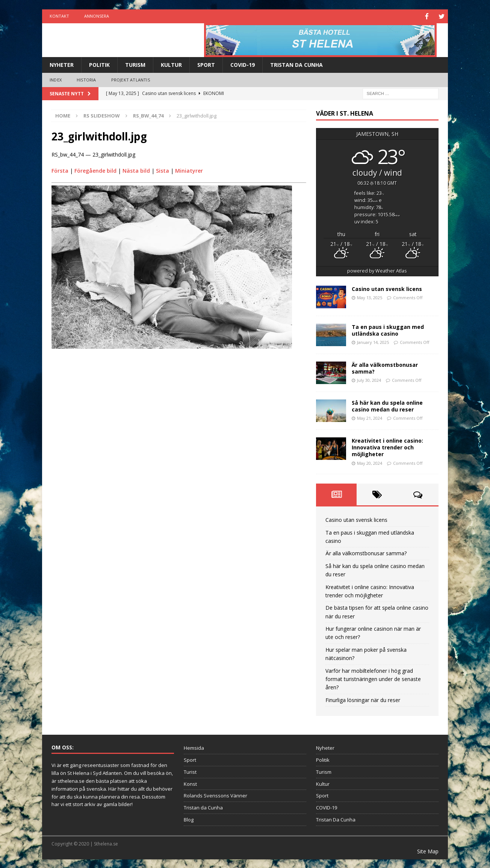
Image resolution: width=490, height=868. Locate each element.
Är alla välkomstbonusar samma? (385, 367)
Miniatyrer (189, 170)
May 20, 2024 (370, 462)
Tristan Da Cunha (296, 64)
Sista (163, 170)
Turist (190, 771)
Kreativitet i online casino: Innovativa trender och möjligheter (387, 447)
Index (56, 79)
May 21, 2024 (370, 417)
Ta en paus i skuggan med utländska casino (388, 329)
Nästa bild (136, 170)
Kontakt (59, 16)
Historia (86, 79)
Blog (189, 819)
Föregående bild (95, 170)
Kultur (171, 64)
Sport (206, 64)
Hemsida (194, 747)
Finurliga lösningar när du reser (363, 699)
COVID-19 (243, 64)
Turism (135, 64)
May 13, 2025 (370, 297)
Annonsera (97, 16)
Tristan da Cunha (203, 807)
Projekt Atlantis (131, 79)
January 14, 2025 (373, 341)
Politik (99, 64)
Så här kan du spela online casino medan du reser (387, 405)
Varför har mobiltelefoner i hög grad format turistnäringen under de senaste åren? (373, 678)
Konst (190, 783)
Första (60, 170)
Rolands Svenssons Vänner (216, 795)
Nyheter (62, 64)
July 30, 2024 (369, 379)
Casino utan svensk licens (387, 288)
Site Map (428, 851)
